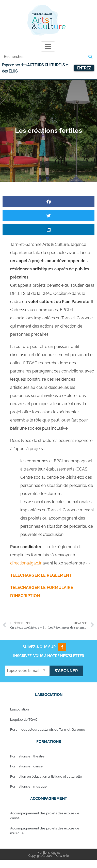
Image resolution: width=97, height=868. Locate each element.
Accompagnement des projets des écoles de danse (45, 816)
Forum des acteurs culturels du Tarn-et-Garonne (48, 730)
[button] (48, 202)
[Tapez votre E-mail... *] (27, 671)
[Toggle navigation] (48, 46)
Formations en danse (26, 766)
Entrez (84, 68)
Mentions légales (49, 853)
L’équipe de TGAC (24, 720)
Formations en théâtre (27, 756)
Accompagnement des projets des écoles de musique (45, 831)
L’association (20, 709)
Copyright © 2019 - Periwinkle (49, 856)
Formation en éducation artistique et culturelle (46, 776)
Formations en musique (28, 786)
